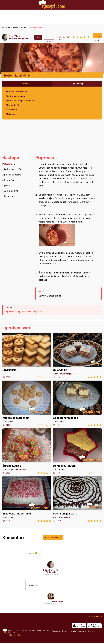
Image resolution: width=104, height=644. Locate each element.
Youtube (73, 632)
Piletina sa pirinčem (15, 96)
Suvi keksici (27, 356)
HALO (18, 636)
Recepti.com (52, 5)
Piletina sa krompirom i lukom (20, 100)
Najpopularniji (77, 83)
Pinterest (92, 632)
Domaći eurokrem (77, 451)
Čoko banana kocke (77, 403)
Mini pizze (11, 114)
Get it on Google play (94, 626)
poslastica (26, 312)
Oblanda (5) (77, 356)
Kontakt (12, 633)
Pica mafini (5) (13, 105)
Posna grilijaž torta (77, 499)
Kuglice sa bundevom (27, 403)
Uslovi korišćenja (35, 631)
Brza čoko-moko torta (27, 499)
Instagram (82, 632)
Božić (40, 312)
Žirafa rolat (11, 110)
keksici (12, 312)
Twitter (65, 632)
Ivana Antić (58, 602)
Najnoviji (27, 83)
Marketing (46, 631)
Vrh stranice (94, 617)
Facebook (56, 632)
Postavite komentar (53, 537)
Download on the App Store (79, 626)
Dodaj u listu (97, 36)
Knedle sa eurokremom (17, 91)
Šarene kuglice (27, 451)
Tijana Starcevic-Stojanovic (19, 37)
